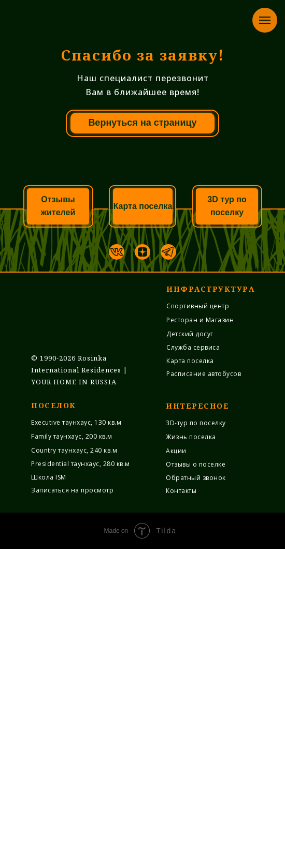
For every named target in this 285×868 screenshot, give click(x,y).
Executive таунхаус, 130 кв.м (76, 742)
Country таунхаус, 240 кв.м (74, 769)
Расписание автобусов (204, 693)
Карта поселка (190, 680)
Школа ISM (49, 796)
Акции (176, 770)
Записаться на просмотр (72, 809)
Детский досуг (190, 653)
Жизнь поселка (191, 756)
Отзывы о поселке (196, 783)
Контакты (181, 810)
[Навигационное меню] (265, 20)
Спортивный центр (198, 625)
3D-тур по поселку (196, 742)
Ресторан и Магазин (200, 639)
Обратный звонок (196, 797)
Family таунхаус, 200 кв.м (72, 755)
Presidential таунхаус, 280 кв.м (81, 783)
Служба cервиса (193, 667)
